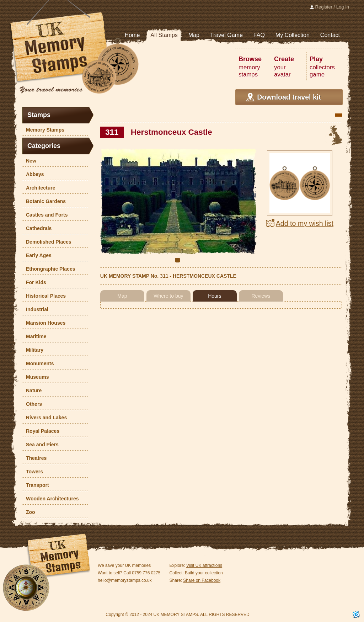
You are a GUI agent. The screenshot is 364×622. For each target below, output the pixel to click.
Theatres (34, 458)
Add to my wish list (305, 223)
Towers (33, 472)
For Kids (34, 282)
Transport (36, 485)
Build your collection (204, 573)
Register (324, 7)
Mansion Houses (44, 323)
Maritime (34, 336)
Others (32, 404)
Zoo (29, 512)
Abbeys (33, 174)
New (29, 161)
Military (33, 350)
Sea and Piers (41, 445)
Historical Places (44, 296)
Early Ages (37, 255)
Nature (32, 390)
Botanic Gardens (44, 201)
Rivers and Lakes (45, 418)
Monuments (38, 363)
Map (122, 296)
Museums (36, 377)
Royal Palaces (41, 431)
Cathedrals (37, 228)
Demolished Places (47, 242)
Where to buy (168, 296)
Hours (215, 296)
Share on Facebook (202, 580)
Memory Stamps (43, 130)
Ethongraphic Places (49, 269)
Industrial (35, 309)
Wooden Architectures (51, 499)
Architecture (39, 188)
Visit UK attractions (204, 565)
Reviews (261, 296)
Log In (343, 7)
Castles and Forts (45, 215)
